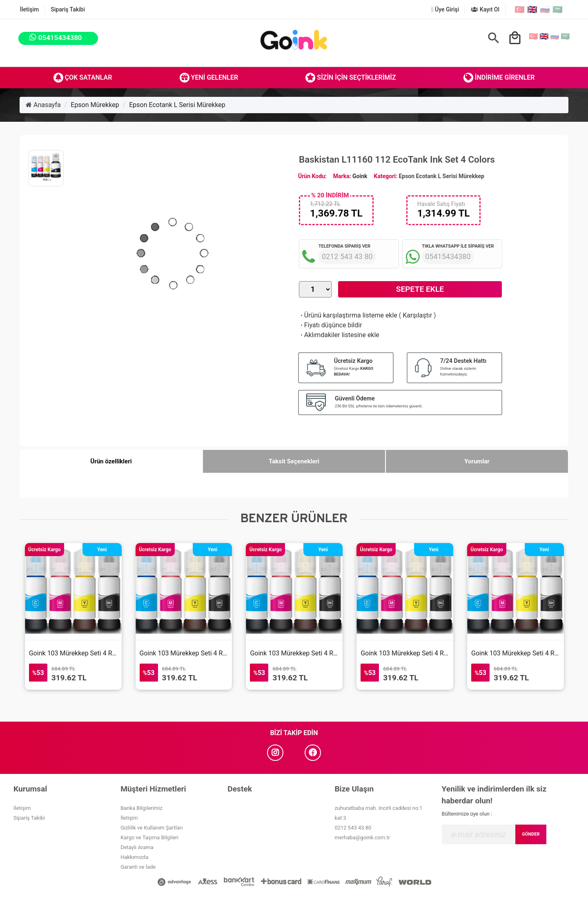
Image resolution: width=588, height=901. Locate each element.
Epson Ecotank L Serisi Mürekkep (177, 105)
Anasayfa (43, 105)
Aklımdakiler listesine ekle (339, 335)
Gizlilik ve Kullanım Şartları (151, 828)
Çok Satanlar (83, 78)
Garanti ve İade (138, 867)
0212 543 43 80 (353, 828)
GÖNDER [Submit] (531, 834)
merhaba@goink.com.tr (362, 837)
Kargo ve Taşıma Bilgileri (149, 837)
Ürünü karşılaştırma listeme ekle (348, 315)
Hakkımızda (134, 857)
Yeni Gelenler (209, 78)
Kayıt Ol (485, 9)
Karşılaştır (417, 315)
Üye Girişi (445, 9)
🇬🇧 (532, 9)
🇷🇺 (545, 9)
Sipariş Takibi (68, 9)
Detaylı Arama (137, 847)
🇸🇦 (558, 9)
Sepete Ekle (420, 289)
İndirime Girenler (499, 78)
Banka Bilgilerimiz (141, 808)
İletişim (29, 9)
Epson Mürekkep (95, 105)
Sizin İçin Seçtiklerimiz (351, 78)
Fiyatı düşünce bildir (331, 325)
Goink (360, 176)
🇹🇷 (520, 9)
